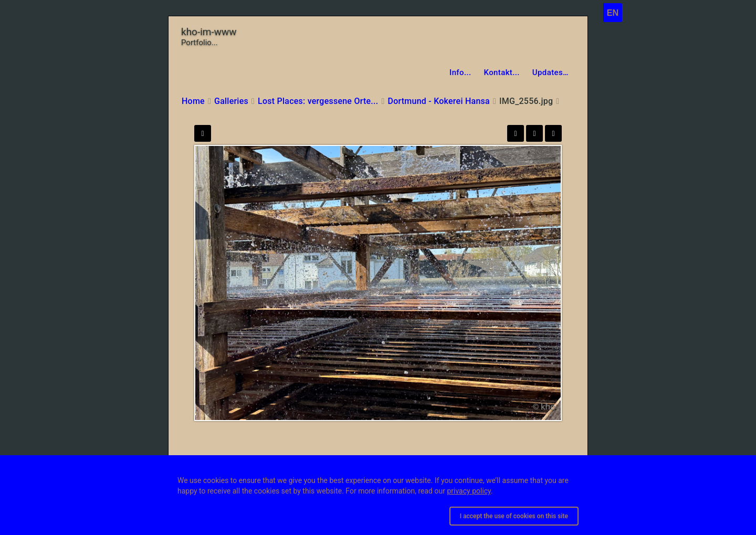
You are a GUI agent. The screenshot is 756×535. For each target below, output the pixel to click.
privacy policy (469, 491)
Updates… (550, 72)
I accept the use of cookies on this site (514, 516)
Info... (460, 72)
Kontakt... (502, 72)
